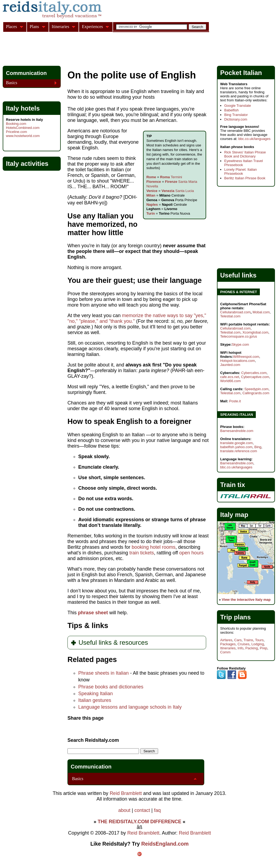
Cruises (243, 644)
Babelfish (231, 110)
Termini (171, 177)
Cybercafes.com (254, 373)
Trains (248, 640)
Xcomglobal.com (255, 332)
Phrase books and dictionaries (111, 687)
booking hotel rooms (154, 547)
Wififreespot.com (246, 357)
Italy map (234, 515)
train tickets (142, 553)
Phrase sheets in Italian (103, 673)
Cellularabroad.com (235, 312)
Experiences (92, 27)
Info (240, 648)
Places (11, 27)
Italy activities (27, 164)
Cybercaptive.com (255, 377)
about (124, 810)
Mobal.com (261, 312)
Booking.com (16, 124)
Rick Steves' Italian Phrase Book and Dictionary (245, 154)
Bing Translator (236, 115)
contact (142, 810)
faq (157, 810)
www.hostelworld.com (23, 136)
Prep (263, 648)
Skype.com (240, 344)
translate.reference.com (239, 451)
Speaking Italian (96, 694)
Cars (238, 640)
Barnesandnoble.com (237, 431)
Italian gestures (95, 700)
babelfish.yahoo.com (236, 447)
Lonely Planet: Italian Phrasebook (241, 171)
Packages (228, 644)
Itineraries (228, 648)
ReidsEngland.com (165, 844)
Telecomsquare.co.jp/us (239, 336)
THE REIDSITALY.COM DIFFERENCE (139, 822)
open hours (191, 553)
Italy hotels (23, 108)
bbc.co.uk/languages (254, 139)
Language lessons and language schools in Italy (130, 707)
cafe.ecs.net (230, 377)
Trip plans (235, 617)
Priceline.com (16, 132)
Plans (34, 27)
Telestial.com (230, 316)
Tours (259, 640)
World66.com (230, 381)
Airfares (226, 640)
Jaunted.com (230, 365)
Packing (251, 648)
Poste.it (235, 401)
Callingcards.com (256, 393)
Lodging (258, 644)
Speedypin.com (257, 389)
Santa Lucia (178, 191)
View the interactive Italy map (246, 600)
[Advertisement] (101, 50)
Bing (258, 447)
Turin (151, 213)
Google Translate (238, 106)
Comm (225, 652)
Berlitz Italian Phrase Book (245, 178)
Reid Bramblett (126, 793)
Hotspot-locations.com (238, 361)
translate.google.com (237, 443)
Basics (78, 779)
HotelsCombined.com (23, 128)
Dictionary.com (236, 119)
